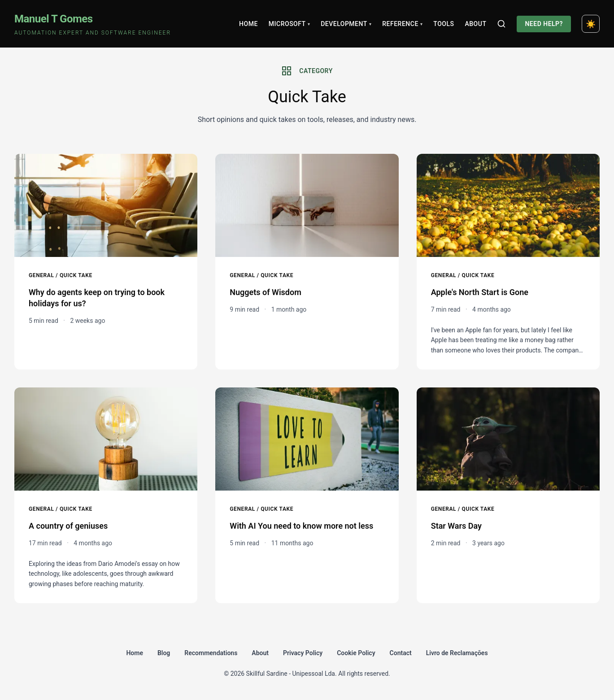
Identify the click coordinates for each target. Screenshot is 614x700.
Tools (444, 24)
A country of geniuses (68, 526)
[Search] (501, 24)
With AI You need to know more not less (301, 526)
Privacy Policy (303, 653)
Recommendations (211, 653)
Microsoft (289, 24)
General (41, 275)
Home (248, 24)
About (475, 24)
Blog (164, 653)
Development (346, 24)
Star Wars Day (456, 526)
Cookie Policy (356, 653)
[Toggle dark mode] (591, 24)
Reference (402, 24)
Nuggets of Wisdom (265, 292)
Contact (401, 653)
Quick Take (76, 275)
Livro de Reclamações (457, 653)
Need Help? (544, 24)
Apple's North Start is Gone (480, 292)
